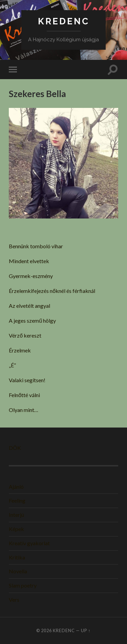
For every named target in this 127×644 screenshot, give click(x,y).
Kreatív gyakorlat (29, 543)
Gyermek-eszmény (31, 276)
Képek (16, 529)
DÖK (15, 448)
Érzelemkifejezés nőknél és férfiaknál (52, 291)
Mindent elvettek (29, 261)
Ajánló (16, 487)
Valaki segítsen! (27, 380)
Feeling (17, 500)
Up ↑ (86, 630)
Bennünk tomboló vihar (36, 246)
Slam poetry (23, 585)
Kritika (17, 557)
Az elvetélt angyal (29, 306)
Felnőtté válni (24, 395)
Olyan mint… (24, 410)
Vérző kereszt (25, 335)
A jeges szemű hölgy (32, 320)
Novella (18, 571)
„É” (12, 365)
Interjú (16, 515)
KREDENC (64, 21)
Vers (14, 600)
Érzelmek (20, 350)
